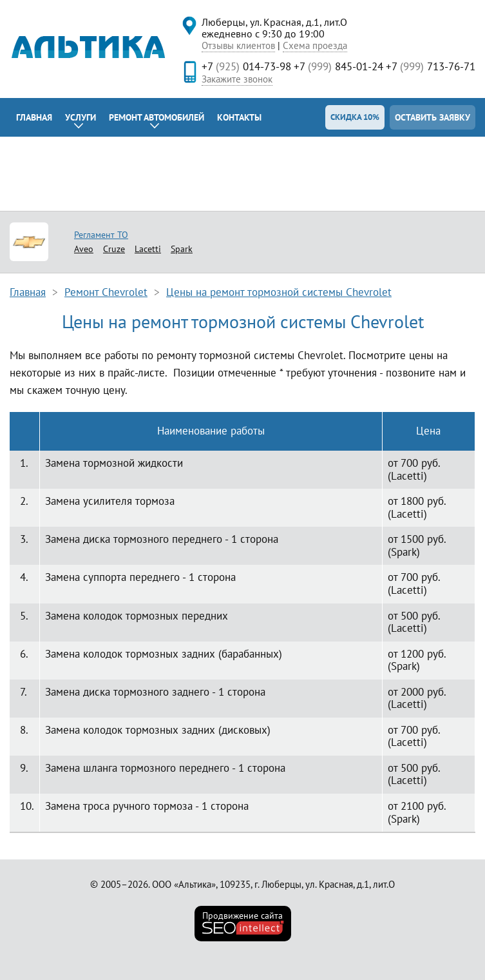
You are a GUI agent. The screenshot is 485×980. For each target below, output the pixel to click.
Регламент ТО (101, 235)
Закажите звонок (237, 79)
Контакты (239, 117)
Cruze (114, 249)
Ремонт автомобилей (157, 117)
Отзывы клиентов (238, 45)
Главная (34, 117)
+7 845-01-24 (338, 66)
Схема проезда (315, 45)
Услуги (81, 117)
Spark (182, 249)
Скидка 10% (355, 117)
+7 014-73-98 (246, 66)
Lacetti (148, 249)
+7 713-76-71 (431, 66)
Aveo (84, 249)
